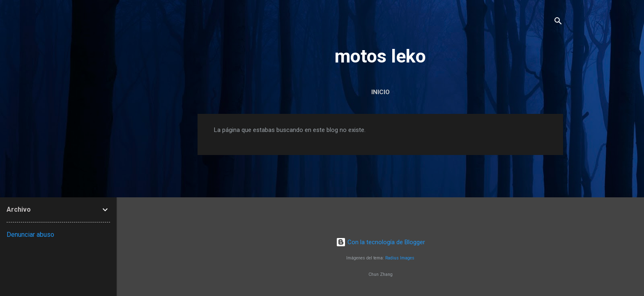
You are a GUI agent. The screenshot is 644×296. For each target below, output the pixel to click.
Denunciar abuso (30, 235)
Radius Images (400, 258)
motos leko (380, 56)
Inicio (381, 92)
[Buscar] (558, 22)
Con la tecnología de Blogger (381, 242)
